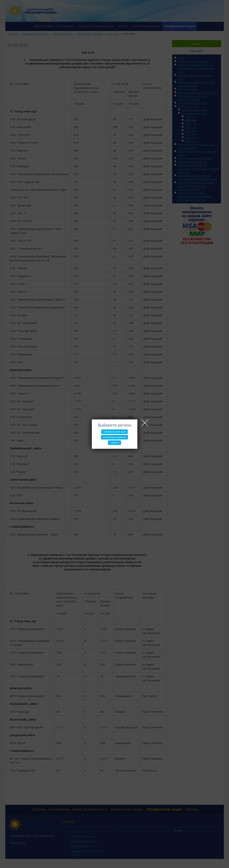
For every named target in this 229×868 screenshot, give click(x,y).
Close (145, 423)
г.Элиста (114, 443)
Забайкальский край (114, 432)
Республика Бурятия (114, 437)
